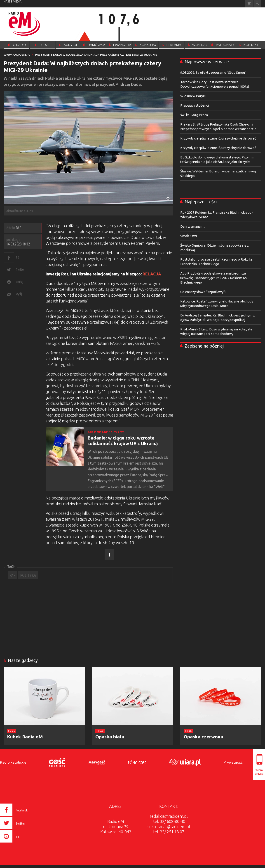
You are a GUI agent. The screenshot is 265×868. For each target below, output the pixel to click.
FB (18, 257)
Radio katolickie (13, 762)
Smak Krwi (189, 236)
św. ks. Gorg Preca (194, 115)
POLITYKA (28, 575)
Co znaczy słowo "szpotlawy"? (203, 292)
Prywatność (233, 762)
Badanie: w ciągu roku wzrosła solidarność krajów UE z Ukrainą (123, 441)
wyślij (19, 294)
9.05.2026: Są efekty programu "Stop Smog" (213, 72)
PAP (12, 575)
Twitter (20, 269)
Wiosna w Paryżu (193, 96)
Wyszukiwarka (257, 4)
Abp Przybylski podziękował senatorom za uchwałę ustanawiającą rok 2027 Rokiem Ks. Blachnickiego (214, 278)
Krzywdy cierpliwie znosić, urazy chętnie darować (218, 138)
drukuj (19, 282)
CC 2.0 (29, 211)
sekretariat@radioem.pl (169, 827)
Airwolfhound (15, 211)
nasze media (13, 1)
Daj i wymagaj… (193, 226)
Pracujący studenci (195, 105)
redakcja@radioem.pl (169, 816)
